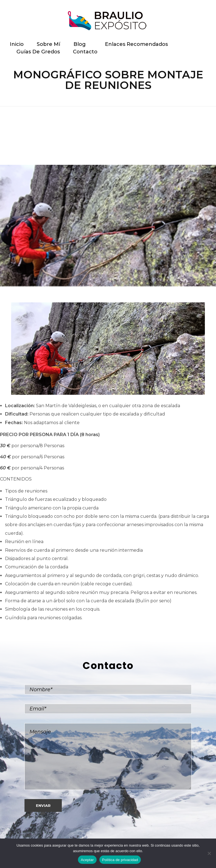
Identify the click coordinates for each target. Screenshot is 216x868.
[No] (209, 853)
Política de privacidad (120, 860)
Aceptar (87, 860)
